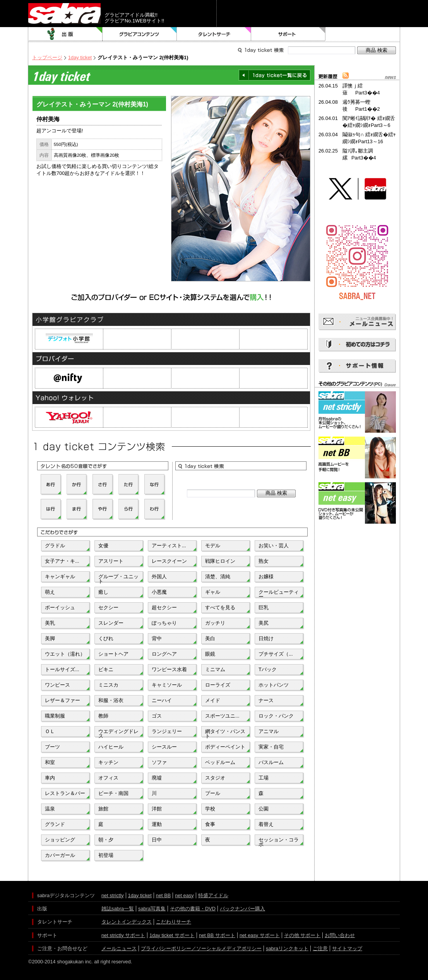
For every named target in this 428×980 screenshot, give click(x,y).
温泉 (50, 809)
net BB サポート (217, 935)
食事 (210, 824)
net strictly (113, 895)
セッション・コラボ (279, 841)
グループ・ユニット (118, 578)
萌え (50, 592)
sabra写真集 (152, 909)
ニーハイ (162, 700)
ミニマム (215, 669)
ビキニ (106, 669)
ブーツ (52, 747)
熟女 (264, 561)
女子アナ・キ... (62, 561)
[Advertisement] (357, 560)
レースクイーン (169, 561)
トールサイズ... (62, 669)
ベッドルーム (220, 762)
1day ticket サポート (172, 935)
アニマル (269, 731)
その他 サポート (302, 935)
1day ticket (80, 57)
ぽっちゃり (164, 623)
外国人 (159, 577)
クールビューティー (279, 594)
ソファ (159, 762)
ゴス (157, 716)
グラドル (55, 546)
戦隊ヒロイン (220, 561)
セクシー (108, 607)
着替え (266, 824)
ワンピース (57, 685)
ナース (266, 700)
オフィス (108, 778)
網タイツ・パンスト (225, 733)
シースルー (164, 747)
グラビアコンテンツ (140, 34)
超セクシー (164, 607)
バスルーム (271, 762)
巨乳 (264, 607)
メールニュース (119, 948)
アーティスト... (169, 546)
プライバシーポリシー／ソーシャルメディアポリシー (201, 948)
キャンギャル (60, 577)
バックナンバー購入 (242, 909)
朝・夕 (106, 840)
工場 (264, 778)
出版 (65, 34)
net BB (163, 895)
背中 (157, 638)
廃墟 (157, 778)
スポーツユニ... (222, 716)
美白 (210, 638)
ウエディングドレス (118, 733)
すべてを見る (220, 607)
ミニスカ (108, 685)
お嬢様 (266, 577)
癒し (103, 592)
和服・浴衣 (111, 700)
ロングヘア (164, 654)
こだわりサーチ (174, 922)
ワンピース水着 (169, 669)
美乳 (50, 623)
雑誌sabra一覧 (118, 909)
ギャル (213, 592)
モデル (213, 546)
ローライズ (218, 685)
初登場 (106, 855)
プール (213, 793)
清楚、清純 (218, 577)
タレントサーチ (214, 34)
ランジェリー (167, 731)
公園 (264, 809)
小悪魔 (159, 592)
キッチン (108, 762)
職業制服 (55, 716)
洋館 (157, 809)
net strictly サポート (123, 935)
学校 (210, 809)
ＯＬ (50, 731)
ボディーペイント (225, 747)
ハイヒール (111, 747)
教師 (103, 716)
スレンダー (111, 623)
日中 (157, 840)
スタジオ (215, 778)
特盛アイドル (213, 895)
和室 (50, 762)
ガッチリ (215, 623)
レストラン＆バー (65, 793)
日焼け (266, 638)
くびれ (106, 638)
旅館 (103, 809)
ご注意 (320, 948)
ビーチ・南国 (113, 793)
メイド (213, 700)
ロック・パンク (276, 716)
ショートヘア (113, 654)
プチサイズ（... (276, 654)
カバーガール (60, 855)
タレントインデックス (127, 922)
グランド (55, 824)
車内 (50, 778)
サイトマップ (347, 948)
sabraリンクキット (287, 948)
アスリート (111, 561)
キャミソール (167, 685)
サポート (288, 34)
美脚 (50, 638)
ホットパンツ (274, 685)
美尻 (264, 623)
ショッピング (60, 840)
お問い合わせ (340, 935)
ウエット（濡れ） (65, 654)
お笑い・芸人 (274, 546)
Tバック (268, 669)
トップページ (47, 57)
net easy (184, 895)
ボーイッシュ (60, 607)
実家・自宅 (271, 747)
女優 (103, 546)
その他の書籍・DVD (193, 909)
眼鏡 (210, 654)
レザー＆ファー (62, 700)
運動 (157, 824)
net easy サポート (260, 935)
